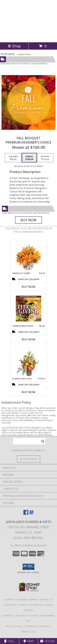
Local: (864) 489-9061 (29, 538)
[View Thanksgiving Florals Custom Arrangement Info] (28, 308)
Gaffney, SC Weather (14, 616)
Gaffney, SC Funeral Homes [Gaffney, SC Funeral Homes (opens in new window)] (21, 600)
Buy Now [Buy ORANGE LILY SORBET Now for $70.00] (29, 287)
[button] (28, 567)
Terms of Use (29, 632)
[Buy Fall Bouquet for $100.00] (29, 220)
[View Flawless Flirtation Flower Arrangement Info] (28, 361)
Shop (14, 46)
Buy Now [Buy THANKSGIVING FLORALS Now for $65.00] (29, 339)
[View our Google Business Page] (31, 514)
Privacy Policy (15, 626)
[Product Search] (29, 441)
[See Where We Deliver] (29, 459)
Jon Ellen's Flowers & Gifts (22, 21)
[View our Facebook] (26, 514)
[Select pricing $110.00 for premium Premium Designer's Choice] (45, 158)
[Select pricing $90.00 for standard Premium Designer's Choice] (13, 158)
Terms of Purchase (38, 626)
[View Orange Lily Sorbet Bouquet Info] (28, 256)
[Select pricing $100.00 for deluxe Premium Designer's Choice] (29, 158)
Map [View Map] (29, 641)
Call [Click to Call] (9, 641)
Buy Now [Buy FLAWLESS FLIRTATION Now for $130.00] (29, 392)
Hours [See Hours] (47, 641)
